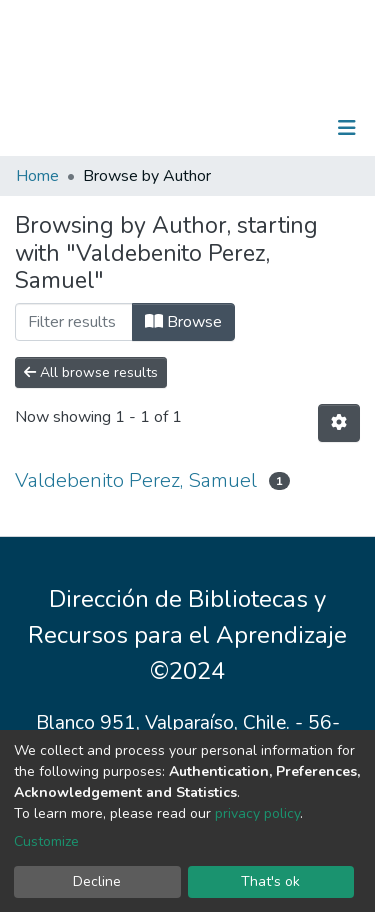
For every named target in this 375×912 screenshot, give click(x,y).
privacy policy (257, 813)
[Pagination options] (339, 423)
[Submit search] (243, 128)
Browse (183, 322)
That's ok (270, 881)
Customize (46, 841)
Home (37, 176)
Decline (97, 881)
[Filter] (74, 322)
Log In (284, 128)
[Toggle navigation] (347, 128)
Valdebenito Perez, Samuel (136, 480)
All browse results (91, 372)
